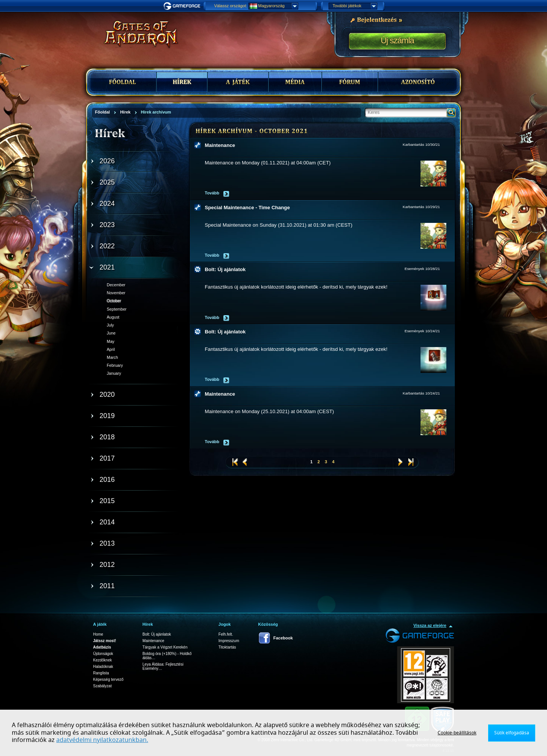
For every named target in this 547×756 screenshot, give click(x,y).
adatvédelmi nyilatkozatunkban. (102, 740)
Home (98, 634)
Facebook (283, 638)
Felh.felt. (226, 634)
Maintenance (220, 145)
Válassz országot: (231, 6)
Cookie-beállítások (457, 733)
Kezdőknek (102, 660)
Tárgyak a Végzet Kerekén (165, 647)
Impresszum (229, 641)
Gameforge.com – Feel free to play (183, 6)
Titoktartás (227, 647)
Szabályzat (102, 686)
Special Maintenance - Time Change (247, 208)
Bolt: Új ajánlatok (225, 269)
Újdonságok (103, 654)
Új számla (397, 40)
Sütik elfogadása (512, 733)
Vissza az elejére (430, 625)
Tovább (212, 193)
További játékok (355, 6)
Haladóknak (103, 667)
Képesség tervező (108, 679)
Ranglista (101, 673)
